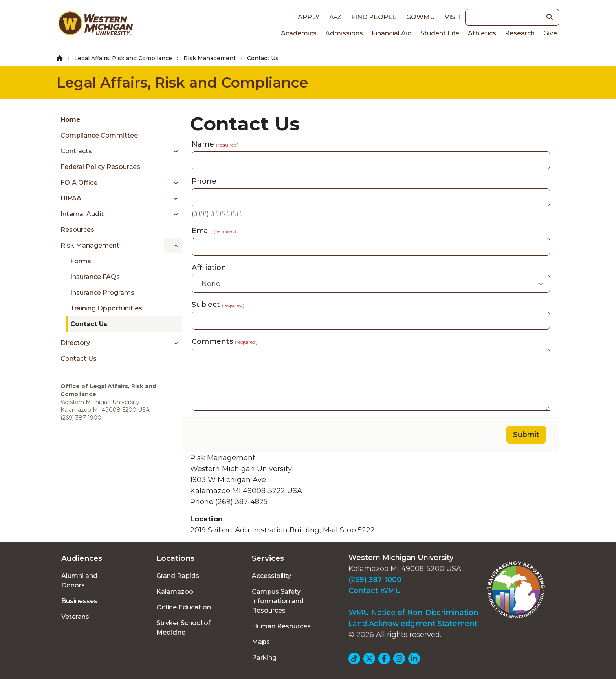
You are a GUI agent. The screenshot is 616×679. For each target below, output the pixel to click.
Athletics (482, 33)
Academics (299, 33)
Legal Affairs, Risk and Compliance (123, 58)
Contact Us (89, 324)
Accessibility (271, 576)
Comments (225, 341)
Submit (526, 435)
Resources (77, 230)
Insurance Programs (102, 293)
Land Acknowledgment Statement (413, 624)
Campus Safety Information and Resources (278, 601)
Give (550, 33)
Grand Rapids (178, 576)
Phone (204, 181)
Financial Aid (392, 33)
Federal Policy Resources (100, 167)
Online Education (184, 607)
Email (214, 231)
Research (520, 33)
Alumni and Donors (79, 581)
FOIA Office (79, 183)
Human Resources (281, 626)
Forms (81, 261)
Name (215, 144)
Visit (453, 17)
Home (71, 120)
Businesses (79, 601)
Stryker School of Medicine (183, 628)
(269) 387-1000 (375, 580)
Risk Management (210, 58)
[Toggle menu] (173, 151)
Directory (75, 343)
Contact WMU (375, 591)
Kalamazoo (175, 592)
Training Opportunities (106, 308)
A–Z (335, 17)
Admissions (344, 33)
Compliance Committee (99, 135)
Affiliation (209, 268)
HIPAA (71, 198)
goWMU (421, 17)
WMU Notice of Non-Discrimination (413, 613)
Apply (309, 17)
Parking (264, 658)
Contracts (76, 151)
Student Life (440, 33)
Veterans (75, 617)
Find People (374, 17)
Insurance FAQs (95, 277)
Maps (261, 642)
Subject (218, 305)
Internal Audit (82, 214)
